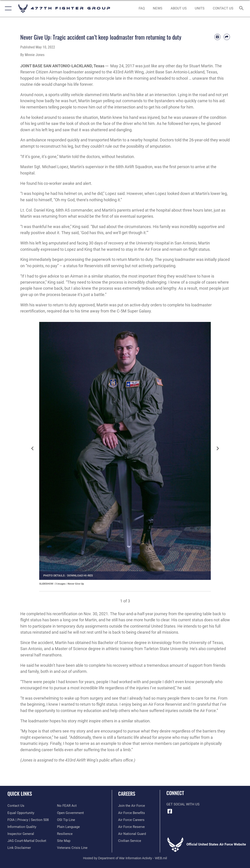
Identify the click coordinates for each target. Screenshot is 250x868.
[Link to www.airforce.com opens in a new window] (132, 806)
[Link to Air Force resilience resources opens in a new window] (65, 834)
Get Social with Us (183, 804)
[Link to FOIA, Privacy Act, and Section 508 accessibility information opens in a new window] (28, 820)
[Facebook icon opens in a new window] (170, 811)
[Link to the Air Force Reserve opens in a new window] (131, 827)
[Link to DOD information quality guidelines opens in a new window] (22, 827)
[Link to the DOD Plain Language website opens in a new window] (68, 827)
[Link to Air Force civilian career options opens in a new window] (130, 841)
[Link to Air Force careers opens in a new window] (131, 820)
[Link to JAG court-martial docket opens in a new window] (27, 841)
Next (219, 451)
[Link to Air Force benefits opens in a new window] (132, 813)
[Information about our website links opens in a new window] (19, 848)
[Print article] (217, 37)
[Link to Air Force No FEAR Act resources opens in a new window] (67, 806)
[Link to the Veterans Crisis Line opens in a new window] (72, 848)
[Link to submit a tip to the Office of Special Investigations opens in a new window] (66, 820)
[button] (7, 8)
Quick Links (20, 793)
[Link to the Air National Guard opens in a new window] (132, 834)
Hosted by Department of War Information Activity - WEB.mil (125, 858)
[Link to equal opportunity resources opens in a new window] (21, 813)
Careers (127, 793)
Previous (34, 451)
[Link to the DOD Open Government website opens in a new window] (70, 813)
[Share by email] (227, 37)
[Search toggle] (242, 8)
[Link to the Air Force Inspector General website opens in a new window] (21, 834)
